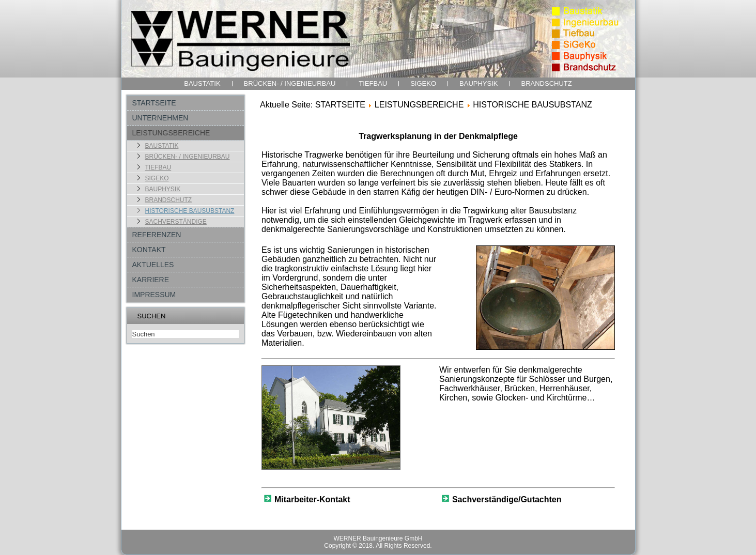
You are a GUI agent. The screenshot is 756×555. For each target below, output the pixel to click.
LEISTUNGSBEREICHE (171, 133)
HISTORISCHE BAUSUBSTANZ (190, 211)
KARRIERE (151, 280)
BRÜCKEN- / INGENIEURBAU (290, 83)
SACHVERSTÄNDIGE (176, 222)
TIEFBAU (373, 83)
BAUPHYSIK (479, 83)
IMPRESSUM (154, 295)
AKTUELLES (153, 265)
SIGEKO (423, 83)
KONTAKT (149, 250)
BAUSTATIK (202, 83)
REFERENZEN (157, 235)
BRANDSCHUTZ (546, 83)
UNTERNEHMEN (160, 118)
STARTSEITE (154, 103)
